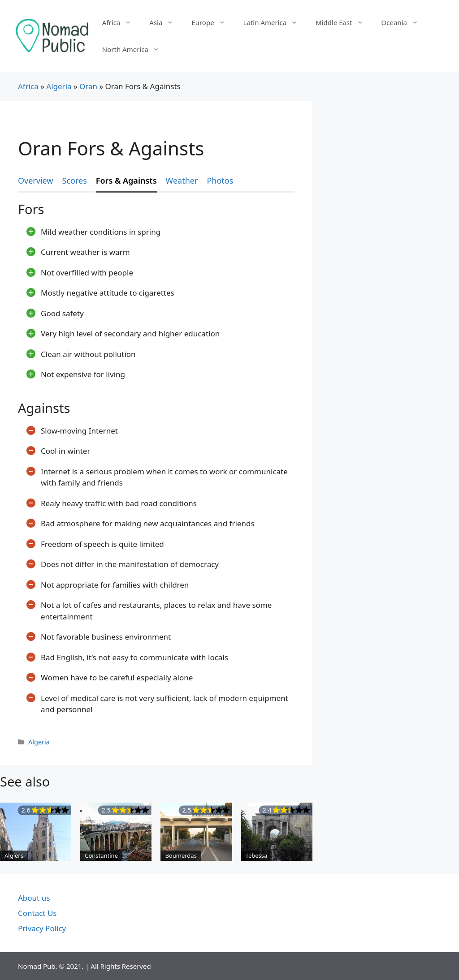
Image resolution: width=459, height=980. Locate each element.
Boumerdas (181, 855)
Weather (182, 181)
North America (135, 49)
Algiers (14, 855)
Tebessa (257, 855)
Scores (75, 181)
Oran (88, 86)
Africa (121, 22)
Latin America (275, 22)
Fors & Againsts (126, 181)
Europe (213, 22)
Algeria (59, 86)
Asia (166, 22)
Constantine (101, 855)
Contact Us (37, 913)
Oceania (404, 22)
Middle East (344, 22)
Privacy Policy (42, 928)
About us (34, 898)
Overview (36, 181)
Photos (220, 181)
